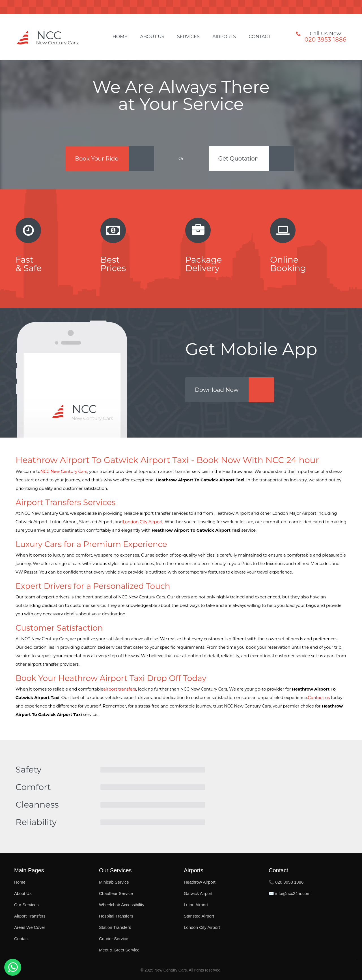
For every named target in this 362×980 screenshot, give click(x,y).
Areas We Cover (30, 927)
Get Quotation (239, 159)
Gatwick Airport (198, 893)
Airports (224, 37)
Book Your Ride (97, 159)
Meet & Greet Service (119, 950)
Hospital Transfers (116, 916)
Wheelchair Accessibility (122, 905)
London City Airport (143, 522)
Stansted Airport (199, 916)
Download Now (217, 390)
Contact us (319, 698)
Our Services (26, 905)
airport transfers (120, 689)
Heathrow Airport (200, 882)
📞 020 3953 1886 (286, 882)
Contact (259, 37)
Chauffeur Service (116, 893)
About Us (152, 37)
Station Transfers (115, 927)
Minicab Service (114, 882)
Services (188, 37)
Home (120, 37)
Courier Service (114, 939)
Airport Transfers (30, 916)
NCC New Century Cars (64, 471)
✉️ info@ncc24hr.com (290, 893)
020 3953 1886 (326, 40)
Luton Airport (196, 905)
